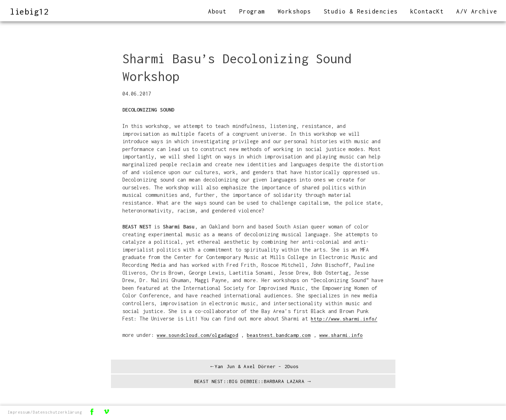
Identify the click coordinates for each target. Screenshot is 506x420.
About (217, 11)
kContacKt (427, 11)
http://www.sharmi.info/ (344, 319)
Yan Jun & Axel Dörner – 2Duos (257, 367)
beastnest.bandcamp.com (279, 335)
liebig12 (31, 11)
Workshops (294, 11)
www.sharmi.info (341, 335)
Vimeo (107, 412)
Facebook (93, 412)
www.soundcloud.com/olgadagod (198, 335)
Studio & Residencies (361, 11)
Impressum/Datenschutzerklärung (45, 412)
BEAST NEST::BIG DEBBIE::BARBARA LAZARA (249, 383)
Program (252, 11)
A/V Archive (477, 11)
